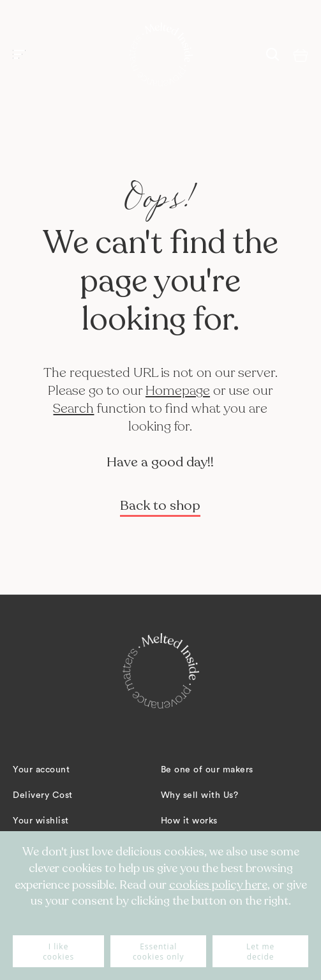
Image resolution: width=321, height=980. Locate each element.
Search (73, 409)
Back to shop (160, 506)
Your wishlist (41, 821)
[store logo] (161, 54)
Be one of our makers (207, 770)
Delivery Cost (43, 795)
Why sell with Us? (200, 795)
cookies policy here (218, 885)
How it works (189, 821)
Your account (41, 770)
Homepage (178, 391)
